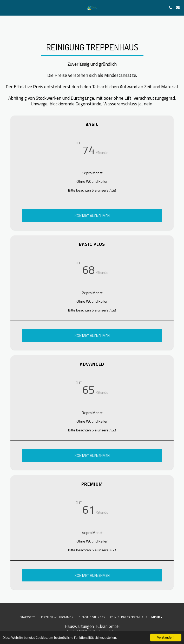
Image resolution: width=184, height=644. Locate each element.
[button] (6, 7)
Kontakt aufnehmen (92, 216)
